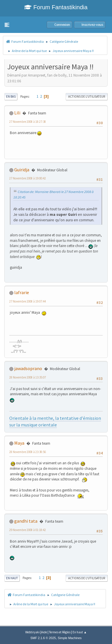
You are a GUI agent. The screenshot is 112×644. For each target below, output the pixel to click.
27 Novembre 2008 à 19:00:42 (28, 178)
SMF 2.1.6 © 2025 (43, 638)
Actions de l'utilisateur (87, 96)
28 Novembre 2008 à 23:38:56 (28, 452)
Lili (17, 113)
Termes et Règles (60, 632)
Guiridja (22, 170)
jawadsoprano (28, 368)
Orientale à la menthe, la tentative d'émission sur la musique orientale (55, 421)
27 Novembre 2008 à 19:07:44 (28, 301)
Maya (19, 443)
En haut (12, 578)
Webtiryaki (32, 632)
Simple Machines (70, 638)
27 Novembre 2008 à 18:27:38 (28, 122)
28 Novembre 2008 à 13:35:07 (28, 377)
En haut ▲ (80, 632)
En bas (11, 96)
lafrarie (22, 292)
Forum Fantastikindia (56, 7)
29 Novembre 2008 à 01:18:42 (28, 530)
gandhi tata (26, 521)
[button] (7, 25)
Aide (44, 632)
